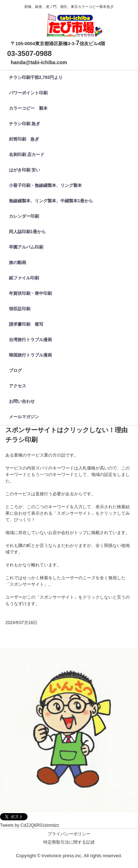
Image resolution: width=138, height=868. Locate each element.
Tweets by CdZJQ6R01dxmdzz (29, 825)
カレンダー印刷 (26, 216)
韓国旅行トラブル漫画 (30, 355)
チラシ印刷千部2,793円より (36, 77)
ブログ (15, 371)
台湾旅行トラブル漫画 (30, 340)
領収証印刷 (20, 309)
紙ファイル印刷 (24, 278)
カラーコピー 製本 (28, 108)
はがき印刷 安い (24, 170)
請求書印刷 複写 (26, 324)
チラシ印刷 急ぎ (24, 124)
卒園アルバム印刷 (26, 247)
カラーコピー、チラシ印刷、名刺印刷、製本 (73, 19)
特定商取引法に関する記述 (69, 842)
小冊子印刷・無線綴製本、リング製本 (45, 185)
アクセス (18, 386)
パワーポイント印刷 (28, 93)
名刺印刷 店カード (27, 155)
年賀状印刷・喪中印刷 (30, 293)
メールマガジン (24, 417)
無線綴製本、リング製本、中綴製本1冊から (51, 201)
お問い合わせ (22, 401)
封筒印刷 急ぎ (24, 139)
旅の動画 (18, 263)
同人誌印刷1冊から (27, 232)
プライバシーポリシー (69, 834)
